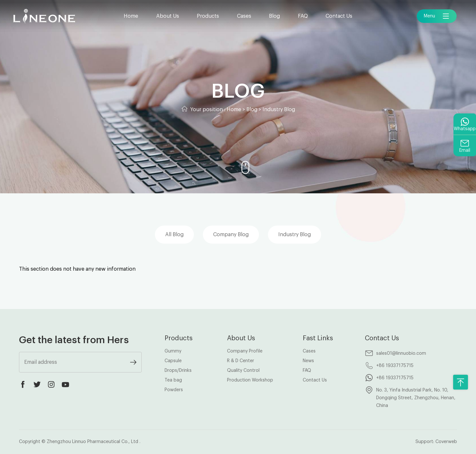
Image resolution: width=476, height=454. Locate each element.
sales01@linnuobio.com (401, 353)
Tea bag (173, 380)
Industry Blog (279, 110)
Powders (174, 390)
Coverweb (446, 442)
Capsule (173, 361)
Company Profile (245, 351)
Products (208, 16)
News (308, 361)
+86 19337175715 (395, 366)
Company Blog (231, 235)
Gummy (173, 351)
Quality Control (243, 371)
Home (131, 16)
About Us (168, 16)
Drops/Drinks (178, 371)
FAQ (303, 16)
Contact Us (339, 16)
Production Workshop (250, 380)
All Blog (174, 235)
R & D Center (241, 361)
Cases (244, 16)
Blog (274, 16)
